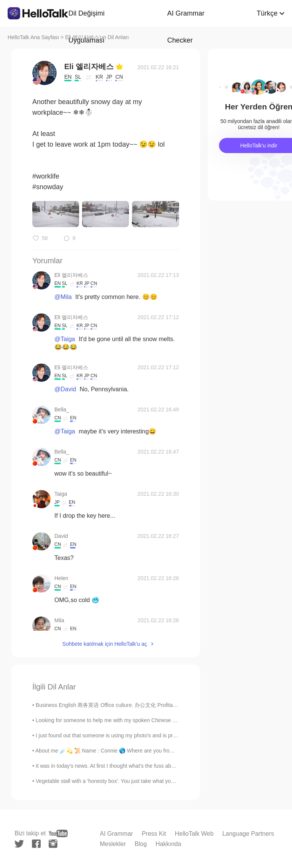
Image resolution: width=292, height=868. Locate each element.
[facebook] (36, 844)
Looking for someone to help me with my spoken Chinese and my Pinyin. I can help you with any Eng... (157, 720)
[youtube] (58, 833)
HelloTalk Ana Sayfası (33, 37)
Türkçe (267, 13)
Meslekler (113, 844)
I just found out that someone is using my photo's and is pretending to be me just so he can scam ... (153, 735)
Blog (141, 844)
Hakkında (168, 844)
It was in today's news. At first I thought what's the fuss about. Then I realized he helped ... (142, 766)
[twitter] (19, 844)
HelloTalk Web (194, 834)
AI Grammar (117, 834)
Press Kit (154, 834)
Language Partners (248, 834)
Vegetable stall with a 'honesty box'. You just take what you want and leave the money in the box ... (152, 781)
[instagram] (53, 844)
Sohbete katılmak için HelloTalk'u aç (105, 644)
